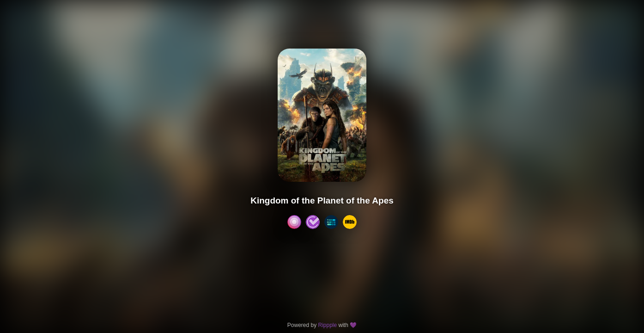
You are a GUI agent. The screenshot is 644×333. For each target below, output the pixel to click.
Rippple (327, 325)
